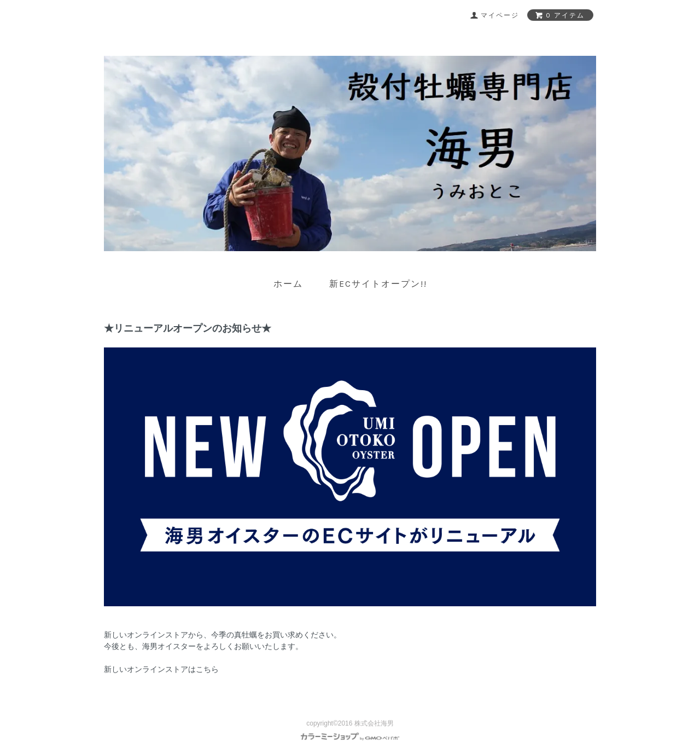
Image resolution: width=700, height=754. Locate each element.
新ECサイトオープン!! (378, 284)
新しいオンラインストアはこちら (161, 669)
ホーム (288, 284)
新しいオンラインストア (146, 635)
